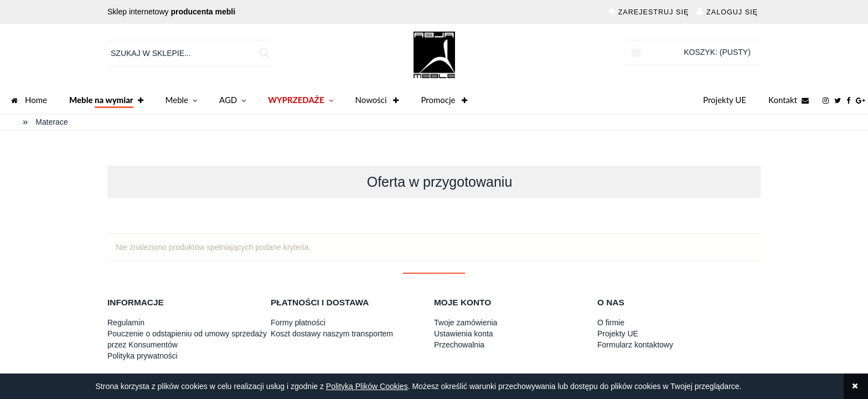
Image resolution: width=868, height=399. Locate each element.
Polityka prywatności (143, 356)
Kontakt (789, 101)
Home (29, 101)
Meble (181, 101)
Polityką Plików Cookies (367, 386)
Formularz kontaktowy (635, 345)
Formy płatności (298, 323)
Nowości (377, 101)
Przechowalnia (459, 345)
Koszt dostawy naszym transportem (332, 334)
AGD (232, 101)
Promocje (444, 101)
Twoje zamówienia (466, 323)
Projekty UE (725, 100)
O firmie (611, 323)
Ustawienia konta (464, 334)
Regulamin (126, 323)
